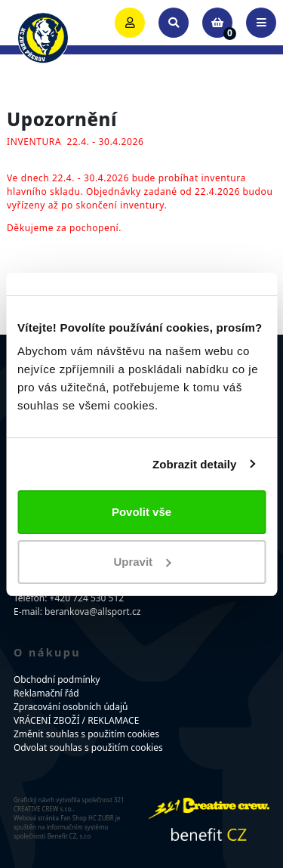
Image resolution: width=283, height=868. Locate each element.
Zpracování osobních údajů (71, 707)
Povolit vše (141, 512)
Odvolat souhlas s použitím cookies (88, 748)
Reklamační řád (46, 693)
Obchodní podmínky (57, 680)
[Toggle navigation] (261, 23)
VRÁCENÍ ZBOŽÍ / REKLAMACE (76, 720)
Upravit (142, 562)
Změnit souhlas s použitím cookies (86, 734)
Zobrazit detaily (195, 464)
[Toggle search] (174, 23)
